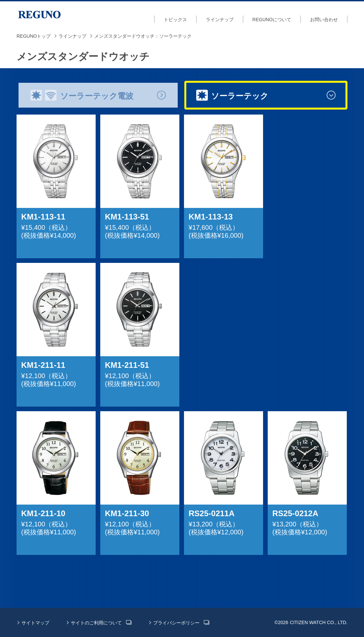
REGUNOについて (272, 20)
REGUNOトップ (34, 36)
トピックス (175, 20)
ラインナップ (220, 20)
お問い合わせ (324, 20)
